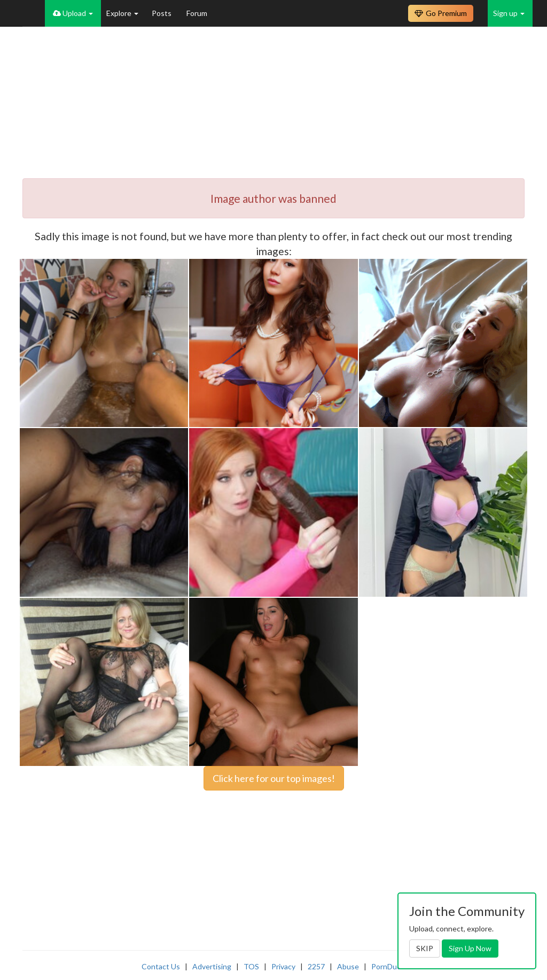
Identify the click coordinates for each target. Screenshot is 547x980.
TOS (251, 966)
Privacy (283, 966)
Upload (73, 13)
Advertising (212, 966)
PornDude (388, 966)
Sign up (509, 13)
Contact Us (161, 966)
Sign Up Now (470, 948)
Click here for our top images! (274, 778)
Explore (122, 13)
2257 (316, 966)
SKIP (425, 948)
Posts (162, 13)
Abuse (348, 966)
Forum (197, 13)
